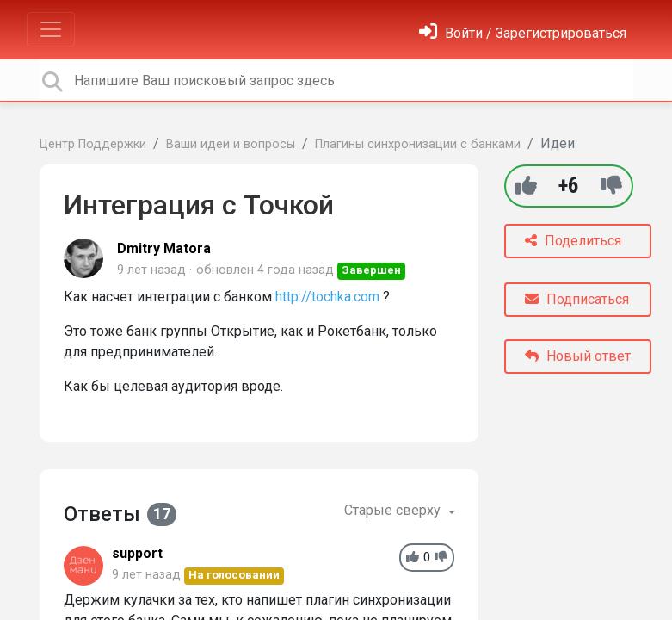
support (137, 553)
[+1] (526, 186)
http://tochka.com (327, 297)
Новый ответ (578, 356)
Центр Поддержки (93, 144)
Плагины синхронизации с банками (418, 144)
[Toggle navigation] (51, 29)
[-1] (611, 186)
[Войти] (523, 33)
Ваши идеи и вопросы (231, 144)
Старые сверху (394, 510)
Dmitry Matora (164, 248)
